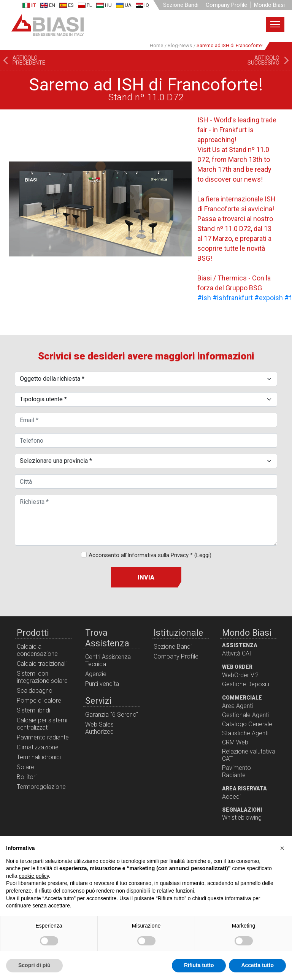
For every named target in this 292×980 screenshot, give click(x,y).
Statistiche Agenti (245, 733)
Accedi (231, 797)
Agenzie (96, 674)
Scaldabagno (35, 691)
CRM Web (235, 742)
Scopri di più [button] (34, 965)
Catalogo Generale (247, 724)
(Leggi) (203, 555)
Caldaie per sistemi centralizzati (42, 724)
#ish (204, 298)
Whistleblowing (242, 818)
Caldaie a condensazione (37, 650)
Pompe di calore (39, 701)
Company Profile (226, 5)
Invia (146, 577)
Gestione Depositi (246, 684)
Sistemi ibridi (33, 710)
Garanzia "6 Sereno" (112, 715)
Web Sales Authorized (99, 728)
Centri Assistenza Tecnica (108, 660)
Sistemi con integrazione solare (42, 677)
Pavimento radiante (43, 737)
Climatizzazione (38, 747)
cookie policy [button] (34, 876)
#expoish (269, 298)
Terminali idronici (39, 757)
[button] (282, 848)
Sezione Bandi (181, 5)
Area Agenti (237, 706)
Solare (25, 767)
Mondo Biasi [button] (269, 5)
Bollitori (27, 777)
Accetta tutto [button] (257, 965)
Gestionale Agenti (245, 715)
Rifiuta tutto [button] (199, 965)
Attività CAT (237, 653)
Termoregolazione (41, 787)
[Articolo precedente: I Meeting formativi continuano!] (23, 60)
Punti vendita (102, 684)
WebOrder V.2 (240, 675)
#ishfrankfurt (233, 298)
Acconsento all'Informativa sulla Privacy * (150, 555)
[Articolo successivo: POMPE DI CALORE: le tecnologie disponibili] (270, 60)
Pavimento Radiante (236, 771)
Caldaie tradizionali (42, 664)
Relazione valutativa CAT (249, 755)
